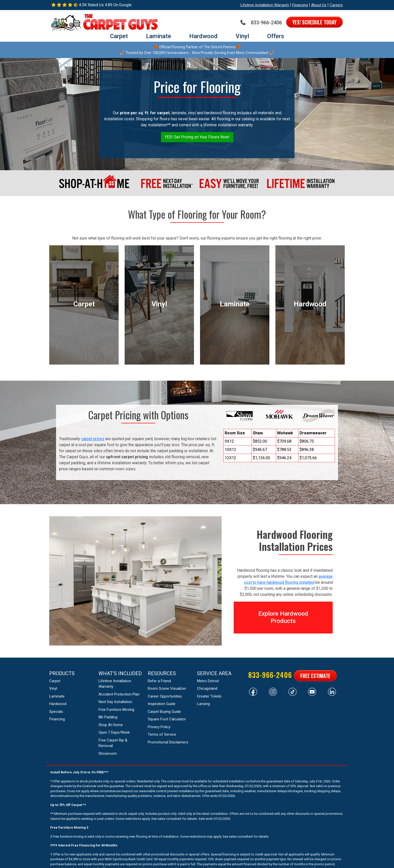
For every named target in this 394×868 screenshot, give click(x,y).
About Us (319, 5)
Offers (276, 36)
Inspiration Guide (162, 704)
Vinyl (242, 36)
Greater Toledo (209, 696)
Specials (56, 712)
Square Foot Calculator (167, 719)
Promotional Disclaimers (168, 742)
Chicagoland (207, 688)
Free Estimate (315, 676)
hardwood (310, 304)
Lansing (203, 704)
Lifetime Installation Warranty (265, 5)
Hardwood (203, 36)
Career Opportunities (165, 696)
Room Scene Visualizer (167, 688)
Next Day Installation (115, 702)
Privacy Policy (159, 727)
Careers (336, 5)
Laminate (159, 36)
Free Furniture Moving (116, 710)
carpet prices (93, 439)
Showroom (108, 754)
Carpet (119, 36)
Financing (300, 5)
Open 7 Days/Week (114, 732)
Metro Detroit (208, 681)
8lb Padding (108, 717)
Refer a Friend (159, 681)
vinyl (159, 304)
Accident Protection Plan (119, 694)
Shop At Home (111, 725)
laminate (235, 304)
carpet (84, 304)
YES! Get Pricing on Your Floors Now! (197, 137)
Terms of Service (162, 734)
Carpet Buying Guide (164, 712)
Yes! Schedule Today (314, 22)
